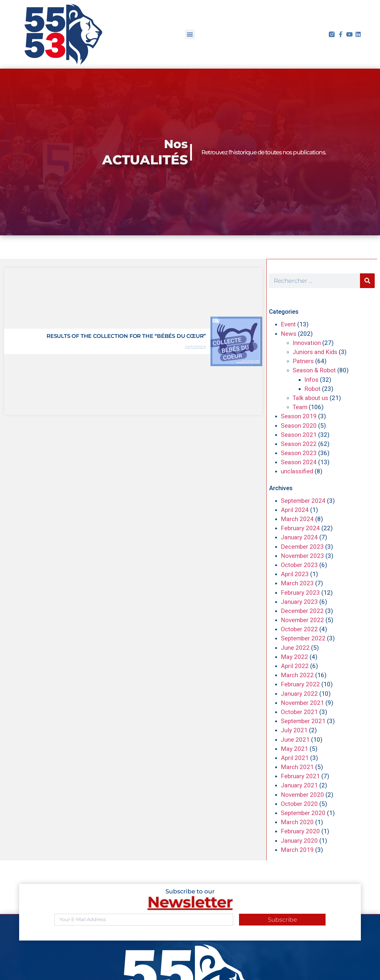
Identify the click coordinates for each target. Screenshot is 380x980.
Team (300, 407)
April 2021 (295, 758)
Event (288, 324)
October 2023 (299, 565)
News (289, 334)
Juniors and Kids (315, 352)
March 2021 (297, 767)
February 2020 (300, 831)
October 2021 (299, 712)
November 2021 (302, 703)
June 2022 (295, 648)
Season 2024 (299, 462)
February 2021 (300, 776)
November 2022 (302, 620)
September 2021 (303, 721)
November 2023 (302, 556)
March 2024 (297, 519)
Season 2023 (299, 453)
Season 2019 (299, 416)
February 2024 (300, 528)
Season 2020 (299, 426)
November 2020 (302, 795)
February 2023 (300, 593)
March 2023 (297, 583)
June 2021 (295, 740)
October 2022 (299, 629)
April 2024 (295, 510)
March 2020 (297, 822)
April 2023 (295, 574)
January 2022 (299, 694)
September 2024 (303, 501)
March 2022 (297, 675)
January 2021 (299, 785)
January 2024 (299, 537)
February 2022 (300, 684)
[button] (190, 34)
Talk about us (310, 398)
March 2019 (297, 850)
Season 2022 (299, 444)
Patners (303, 361)
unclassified (297, 471)
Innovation (307, 343)
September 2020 (303, 813)
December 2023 (302, 547)
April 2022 (295, 666)
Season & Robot (314, 370)
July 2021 (294, 730)
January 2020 (299, 841)
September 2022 (303, 638)
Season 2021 (299, 435)
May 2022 (294, 657)
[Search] (367, 281)
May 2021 (294, 749)
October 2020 (299, 804)
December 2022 (302, 611)
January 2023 (299, 602)
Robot (312, 389)
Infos (311, 380)
